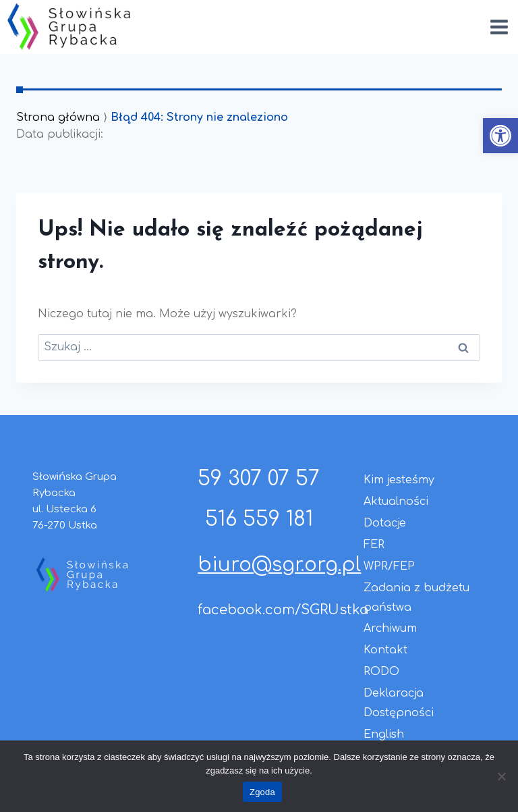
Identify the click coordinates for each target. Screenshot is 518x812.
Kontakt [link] (385, 650)
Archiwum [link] (390, 628)
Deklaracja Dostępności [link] (399, 703)
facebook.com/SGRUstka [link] (283, 610)
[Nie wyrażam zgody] (501, 776)
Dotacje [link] (385, 523)
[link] (500, 136)
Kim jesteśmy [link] (399, 480)
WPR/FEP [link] (389, 566)
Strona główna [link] (58, 117)
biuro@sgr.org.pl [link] (279, 565)
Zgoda (262, 792)
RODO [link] (381, 672)
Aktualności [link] (396, 502)
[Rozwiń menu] (499, 27)
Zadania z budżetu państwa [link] (416, 598)
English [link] (384, 734)
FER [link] (374, 545)
